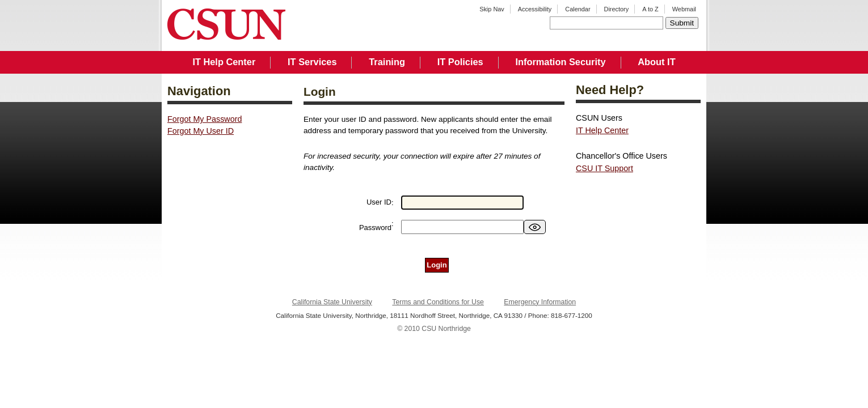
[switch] (535, 227)
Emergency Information (540, 302)
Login (437, 265)
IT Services (312, 62)
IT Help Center (224, 62)
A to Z (650, 9)
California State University (332, 302)
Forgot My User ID (201, 131)
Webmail (684, 9)
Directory (617, 9)
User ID (379, 202)
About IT (656, 62)
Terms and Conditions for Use (438, 302)
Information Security (560, 62)
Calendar (578, 9)
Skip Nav (492, 9)
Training (387, 62)
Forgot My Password (205, 119)
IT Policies (460, 62)
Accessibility (535, 9)
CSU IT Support (604, 168)
